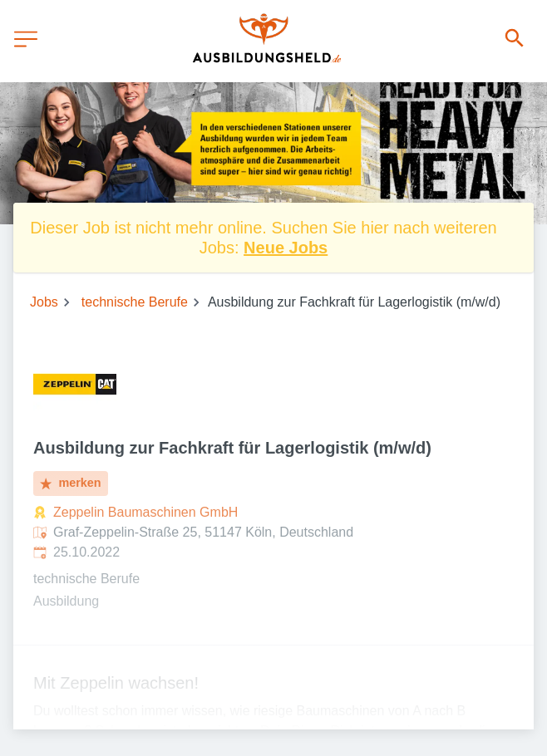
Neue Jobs (286, 248)
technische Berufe (135, 302)
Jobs (44, 302)
